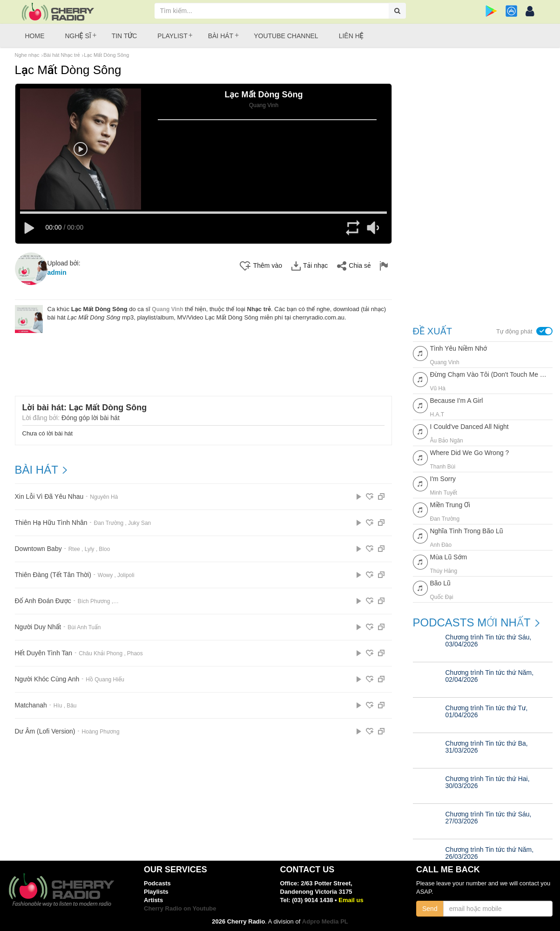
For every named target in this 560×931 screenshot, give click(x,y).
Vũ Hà (438, 388)
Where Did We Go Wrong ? (470, 453)
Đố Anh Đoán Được (43, 601)
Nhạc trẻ (259, 309)
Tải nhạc (310, 266)
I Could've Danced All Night (469, 427)
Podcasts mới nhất (472, 623)
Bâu (71, 706)
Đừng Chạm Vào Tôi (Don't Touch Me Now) (489, 374)
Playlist (172, 36)
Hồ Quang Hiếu (105, 680)
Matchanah (31, 705)
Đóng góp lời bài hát (91, 418)
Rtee (74, 549)
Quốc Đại (442, 597)
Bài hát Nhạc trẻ (61, 55)
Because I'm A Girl (457, 401)
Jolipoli (126, 575)
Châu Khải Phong (101, 653)
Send (430, 909)
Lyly (90, 549)
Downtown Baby (38, 549)
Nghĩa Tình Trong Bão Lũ (467, 531)
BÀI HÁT (37, 470)
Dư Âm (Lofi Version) (45, 731)
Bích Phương (94, 601)
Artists (153, 900)
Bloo (104, 549)
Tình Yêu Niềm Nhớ (459, 348)
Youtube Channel (286, 36)
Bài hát (221, 36)
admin (57, 272)
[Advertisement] (203, 359)
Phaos (135, 653)
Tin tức (125, 36)
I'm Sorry (443, 479)
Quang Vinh (167, 309)
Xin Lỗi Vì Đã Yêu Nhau (49, 497)
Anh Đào (441, 545)
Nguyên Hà (104, 497)
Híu (58, 706)
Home (35, 36)
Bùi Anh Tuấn (84, 627)
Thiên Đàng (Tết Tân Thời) (53, 575)
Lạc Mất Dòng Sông (106, 55)
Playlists (156, 892)
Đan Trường (109, 523)
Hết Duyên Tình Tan (44, 653)
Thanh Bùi (443, 467)
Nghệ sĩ (78, 36)
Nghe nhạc (27, 55)
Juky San (139, 523)
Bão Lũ (440, 583)
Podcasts (157, 883)
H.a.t (437, 415)
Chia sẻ (354, 266)
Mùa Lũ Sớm (449, 557)
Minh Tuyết (444, 493)
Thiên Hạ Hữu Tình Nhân (51, 523)
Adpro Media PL (325, 921)
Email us (351, 900)
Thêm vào (261, 266)
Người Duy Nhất (38, 627)
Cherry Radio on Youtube (180, 908)
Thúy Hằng (444, 571)
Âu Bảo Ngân (447, 441)
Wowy (105, 575)
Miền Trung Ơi (450, 505)
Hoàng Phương (101, 732)
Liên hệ (351, 36)
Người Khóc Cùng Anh (47, 679)
